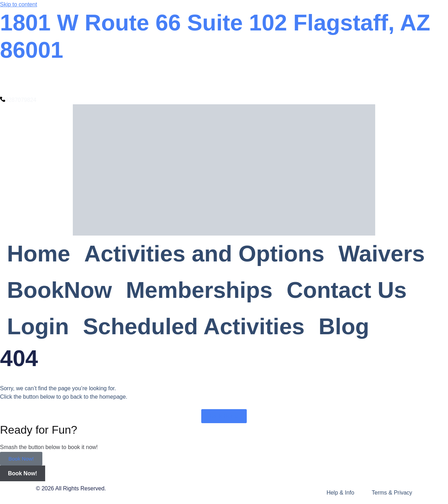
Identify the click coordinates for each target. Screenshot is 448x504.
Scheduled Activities (194, 326)
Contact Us (347, 290)
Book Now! (21, 459)
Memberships (199, 290)
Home (39, 254)
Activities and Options (204, 254)
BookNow (59, 290)
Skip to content (19, 4)
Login (38, 326)
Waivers (382, 254)
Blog (344, 326)
